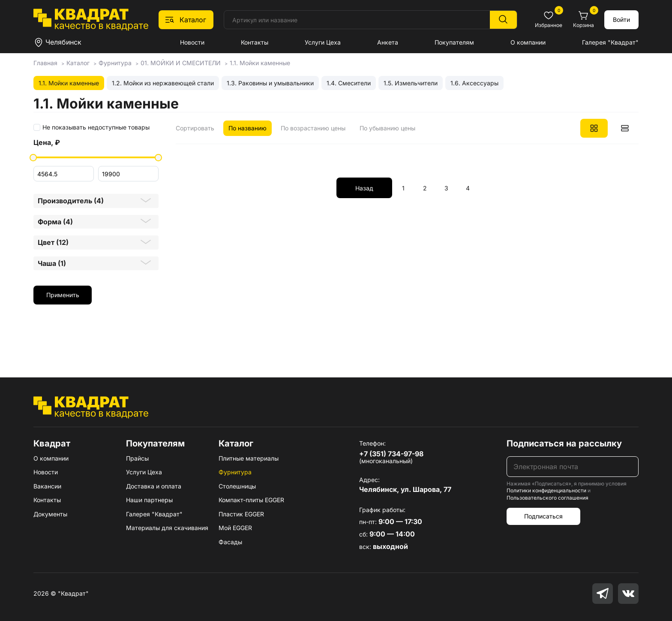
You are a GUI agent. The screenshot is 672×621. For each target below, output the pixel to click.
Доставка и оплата (154, 486)
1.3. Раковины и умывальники (270, 83)
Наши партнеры (149, 500)
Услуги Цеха (323, 42)
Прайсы (137, 458)
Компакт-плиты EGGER (251, 500)
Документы (50, 514)
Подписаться (543, 516)
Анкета (388, 42)
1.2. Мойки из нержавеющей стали (163, 83)
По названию (247, 128)
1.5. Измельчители (411, 83)
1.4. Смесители (349, 83)
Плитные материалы (249, 458)
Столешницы (237, 486)
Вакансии (47, 486)
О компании (528, 42)
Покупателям (454, 42)
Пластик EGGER (241, 514)
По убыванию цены (387, 128)
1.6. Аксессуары (474, 83)
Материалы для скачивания (167, 528)
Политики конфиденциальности (546, 490)
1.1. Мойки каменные (69, 83)
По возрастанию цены (313, 128)
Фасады (230, 542)
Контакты (255, 42)
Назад (364, 188)
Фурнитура (235, 472)
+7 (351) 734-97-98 (391, 454)
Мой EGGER (235, 528)
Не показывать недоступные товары (96, 127)
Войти (621, 20)
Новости (192, 42)
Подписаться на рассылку (564, 443)
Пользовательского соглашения (547, 498)
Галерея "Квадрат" (610, 42)
